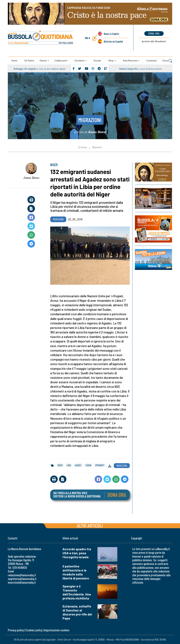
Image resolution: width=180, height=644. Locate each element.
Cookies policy (34, 630)
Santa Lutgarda (128, 69)
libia (69, 465)
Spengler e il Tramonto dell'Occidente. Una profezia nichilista (77, 592)
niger (60, 465)
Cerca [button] (167, 61)
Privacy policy (16, 630)
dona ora (154, 33)
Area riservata (130, 60)
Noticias (113, 41)
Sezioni (43, 60)
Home (14, 60)
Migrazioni (90, 120)
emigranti (100, 465)
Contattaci (152, 60)
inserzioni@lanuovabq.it (22, 582)
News (111, 34)
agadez (78, 465)
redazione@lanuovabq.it (22, 575)
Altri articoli (90, 525)
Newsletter (154, 41)
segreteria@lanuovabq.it (22, 579)
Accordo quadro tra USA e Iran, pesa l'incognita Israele (77, 553)
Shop (111, 60)
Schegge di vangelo (25, 69)
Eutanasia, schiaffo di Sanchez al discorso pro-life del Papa (77, 612)
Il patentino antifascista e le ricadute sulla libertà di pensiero (76, 572)
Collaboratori (61, 60)
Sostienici (79, 60)
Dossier (97, 60)
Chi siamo (29, 60)
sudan (88, 465)
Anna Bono (31, 178)
